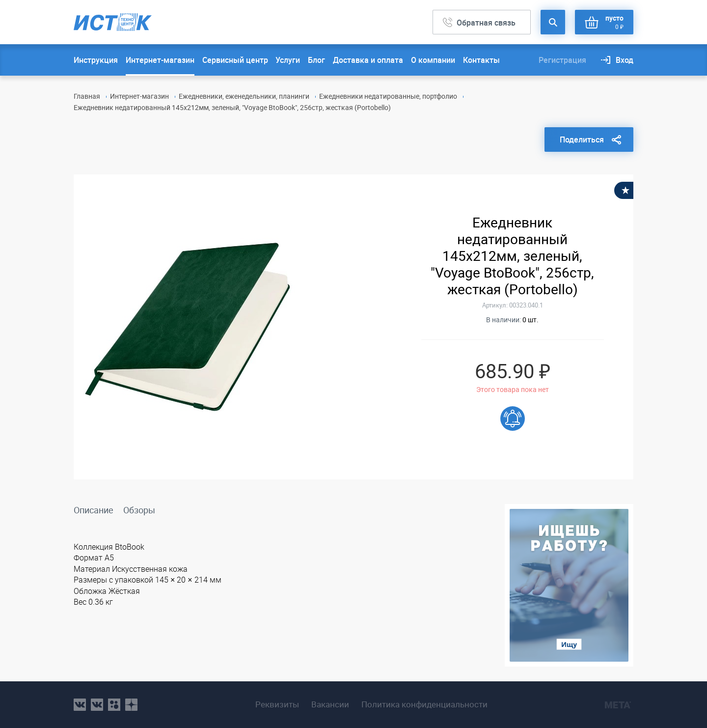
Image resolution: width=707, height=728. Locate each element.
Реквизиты (277, 704)
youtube (131, 705)
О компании (433, 60)
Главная (87, 96)
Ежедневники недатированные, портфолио (388, 96)
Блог (316, 60)
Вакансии (330, 704)
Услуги (288, 60)
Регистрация (562, 60)
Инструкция (96, 60)
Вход (625, 60)
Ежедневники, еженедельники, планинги (244, 96)
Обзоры (139, 510)
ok (114, 705)
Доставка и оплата (368, 60)
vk (80, 705)
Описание (94, 510)
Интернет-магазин (160, 60)
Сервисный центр (235, 60)
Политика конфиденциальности (424, 704)
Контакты (481, 60)
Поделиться (582, 140)
